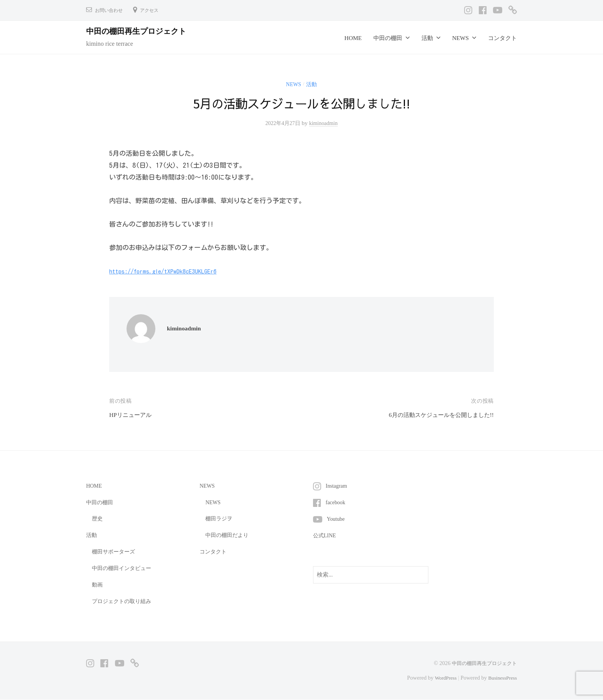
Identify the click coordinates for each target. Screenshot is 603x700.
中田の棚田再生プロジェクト (142, 31)
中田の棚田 (388, 38)
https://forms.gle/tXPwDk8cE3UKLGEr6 (168, 271)
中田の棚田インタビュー (124, 568)
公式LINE (326, 535)
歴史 (98, 518)
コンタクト (502, 38)
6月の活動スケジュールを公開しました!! (434, 415)
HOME (353, 38)
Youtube (337, 518)
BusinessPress (501, 678)
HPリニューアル (133, 415)
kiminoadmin (325, 123)
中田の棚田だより (228, 535)
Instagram (337, 486)
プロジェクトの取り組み (124, 601)
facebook (336, 502)
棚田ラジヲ (220, 518)
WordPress (442, 678)
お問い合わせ (111, 10)
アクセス (155, 10)
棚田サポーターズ (115, 551)
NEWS (461, 38)
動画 (98, 584)
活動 (427, 38)
